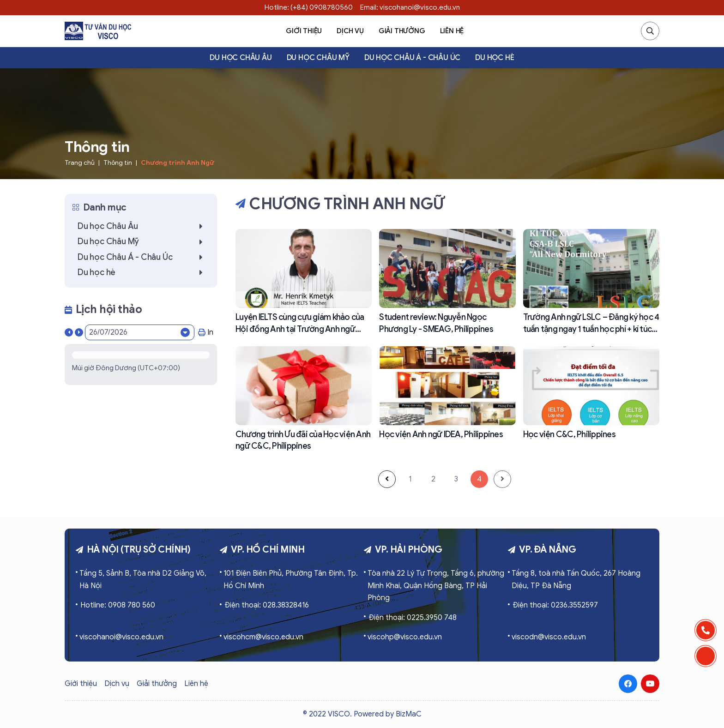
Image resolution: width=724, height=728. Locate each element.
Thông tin (118, 163)
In (206, 332)
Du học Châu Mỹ (318, 58)
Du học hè (495, 58)
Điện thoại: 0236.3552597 (555, 605)
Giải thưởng (402, 31)
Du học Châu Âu (241, 58)
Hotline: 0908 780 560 (118, 605)
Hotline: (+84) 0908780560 (309, 7)
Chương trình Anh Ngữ (178, 163)
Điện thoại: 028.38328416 (267, 605)
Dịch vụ (350, 31)
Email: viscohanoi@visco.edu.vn (410, 7)
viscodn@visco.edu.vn (549, 637)
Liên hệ (452, 31)
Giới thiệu (304, 31)
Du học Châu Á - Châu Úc (412, 58)
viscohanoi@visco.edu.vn (121, 637)
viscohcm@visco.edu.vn (263, 637)
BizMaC (409, 714)
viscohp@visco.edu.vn (405, 637)
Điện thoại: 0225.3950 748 (413, 618)
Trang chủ (80, 163)
